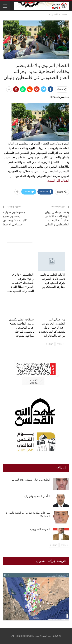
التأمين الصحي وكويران (37, 496)
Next (50, 344)
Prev (60, 344)
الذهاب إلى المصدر (58, 181)
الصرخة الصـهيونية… (39, 529)
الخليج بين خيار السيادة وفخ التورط (31, 480)
